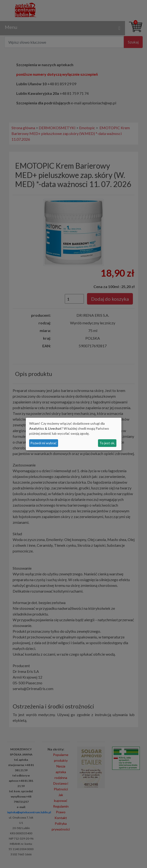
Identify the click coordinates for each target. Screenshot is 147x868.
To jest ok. (107, 443)
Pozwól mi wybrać (44, 443)
